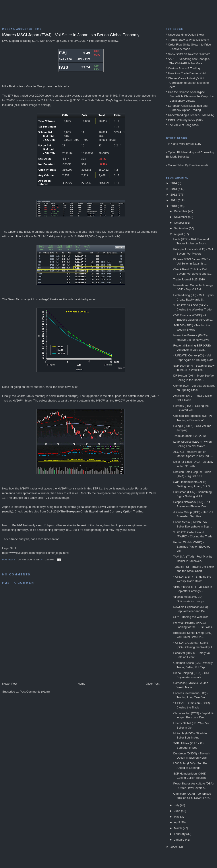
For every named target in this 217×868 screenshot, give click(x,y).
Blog (108, 15)
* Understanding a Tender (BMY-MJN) (190, 115)
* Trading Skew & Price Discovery (188, 40)
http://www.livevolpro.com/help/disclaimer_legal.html (35, 553)
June (178, 811)
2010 (174, 206)
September (181, 228)
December (181, 211)
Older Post (153, 684)
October (180, 223)
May (177, 817)
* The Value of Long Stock (183, 125)
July (177, 805)
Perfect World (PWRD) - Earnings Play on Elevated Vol (192, 546)
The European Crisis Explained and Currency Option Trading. (102, 511)
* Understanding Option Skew (185, 35)
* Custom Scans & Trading (183, 68)
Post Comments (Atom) (35, 692)
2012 (174, 195)
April (177, 822)
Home (82, 684)
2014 (174, 183)
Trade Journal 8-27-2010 (189, 279)
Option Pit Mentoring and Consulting (191, 152)
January (180, 840)
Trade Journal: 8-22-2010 (189, 436)
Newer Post (10, 684)
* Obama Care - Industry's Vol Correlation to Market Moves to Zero (187, 83)
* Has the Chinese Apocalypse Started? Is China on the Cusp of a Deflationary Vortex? (190, 96)
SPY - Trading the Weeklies (191, 617)
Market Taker (176, 165)
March (178, 828)
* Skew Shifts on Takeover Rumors (188, 54)
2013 (174, 189)
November (181, 217)
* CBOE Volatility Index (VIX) (184, 120)
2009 (174, 847)
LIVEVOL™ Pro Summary (90, 41)
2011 (174, 200)
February (180, 834)
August (179, 234)
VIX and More (177, 144)
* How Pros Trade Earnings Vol (186, 73)
